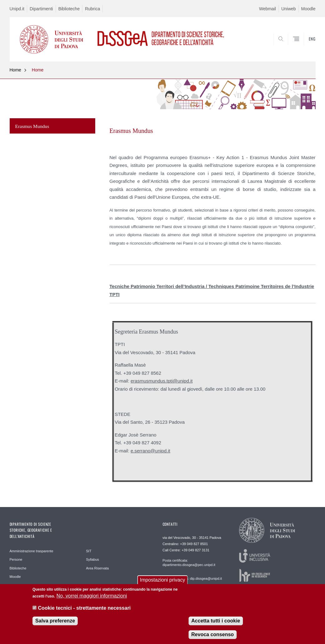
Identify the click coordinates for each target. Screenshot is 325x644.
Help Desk (18, 585)
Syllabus (93, 559)
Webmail (268, 9)
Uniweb (289, 9)
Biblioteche (69, 9)
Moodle (308, 9)
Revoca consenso (213, 639)
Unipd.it (17, 9)
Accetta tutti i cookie (216, 625)
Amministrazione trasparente (32, 551)
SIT (89, 551)
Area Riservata (98, 568)
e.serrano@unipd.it (150, 451)
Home (15, 70)
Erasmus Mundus (32, 126)
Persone (16, 559)
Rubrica (92, 9)
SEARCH (289, 46)
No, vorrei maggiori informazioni (92, 600)
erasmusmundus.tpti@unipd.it (162, 381)
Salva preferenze (55, 625)
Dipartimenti (41, 9)
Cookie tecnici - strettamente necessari (84, 612)
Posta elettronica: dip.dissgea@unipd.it (192, 578)
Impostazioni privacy (162, 584)
